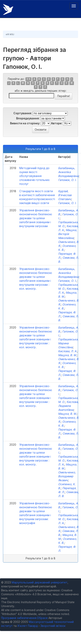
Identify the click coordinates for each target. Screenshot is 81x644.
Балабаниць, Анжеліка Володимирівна (68, 172)
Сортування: (23, 113)
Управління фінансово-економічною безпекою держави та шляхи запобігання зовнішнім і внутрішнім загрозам (36, 218)
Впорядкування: (28, 118)
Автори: (57, 123)
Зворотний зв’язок (53, 626)
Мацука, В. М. (67, 355)
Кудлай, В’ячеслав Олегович (65, 195)
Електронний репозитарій (8, 9)
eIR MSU (10, 34)
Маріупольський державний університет (40, 582)
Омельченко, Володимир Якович (67, 476)
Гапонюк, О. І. (67, 180)
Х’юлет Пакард (27, 626)
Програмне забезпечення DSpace (24, 618)
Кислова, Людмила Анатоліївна (68, 406)
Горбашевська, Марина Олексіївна (68, 343)
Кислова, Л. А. (68, 351)
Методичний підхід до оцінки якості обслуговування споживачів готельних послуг (34, 176)
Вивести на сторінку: (25, 123)
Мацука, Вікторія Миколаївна (68, 234)
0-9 (28, 79)
